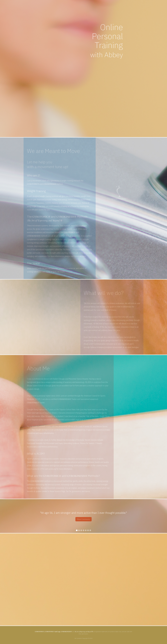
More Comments (83, 519)
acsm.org (48, 469)
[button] (5, 516)
